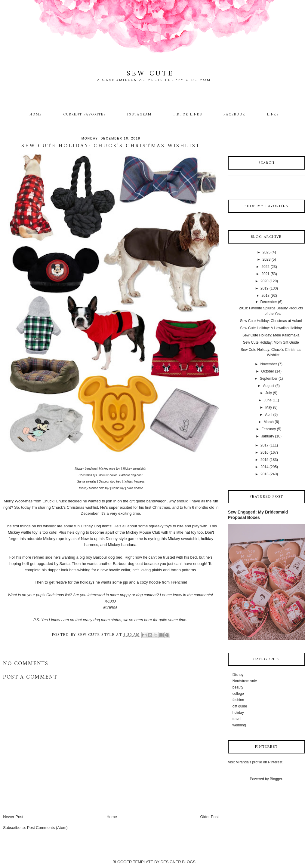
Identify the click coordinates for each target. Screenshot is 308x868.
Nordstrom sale (245, 681)
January (268, 436)
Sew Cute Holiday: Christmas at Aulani (271, 321)
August (269, 386)
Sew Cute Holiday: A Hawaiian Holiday (271, 328)
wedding (239, 725)
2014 (265, 467)
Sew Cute (151, 74)
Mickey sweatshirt (134, 469)
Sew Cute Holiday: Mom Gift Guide (271, 342)
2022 (265, 267)
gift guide (240, 706)
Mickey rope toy (109, 469)
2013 (265, 474)
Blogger (276, 779)
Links (273, 115)
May (269, 407)
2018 (265, 296)
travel (237, 719)
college (238, 694)
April (269, 415)
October (268, 371)
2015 (265, 460)
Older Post (209, 817)
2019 (265, 288)
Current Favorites (85, 115)
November (269, 364)
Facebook (235, 115)
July (269, 393)
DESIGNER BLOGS (178, 862)
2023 (267, 259)
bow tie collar (108, 475)
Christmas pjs (88, 475)
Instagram (139, 115)
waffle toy (118, 488)
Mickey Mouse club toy (94, 488)
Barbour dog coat (131, 475)
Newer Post (13, 817)
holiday (238, 713)
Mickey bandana (86, 469)
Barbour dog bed (110, 482)
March (269, 422)
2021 (265, 274)
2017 (265, 445)
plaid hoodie (135, 488)
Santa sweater (87, 482)
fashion (238, 700)
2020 (265, 281)
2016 (265, 452)
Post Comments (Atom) (47, 828)
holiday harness (134, 482)
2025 (267, 252)
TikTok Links (187, 115)
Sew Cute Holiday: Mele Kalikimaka (271, 335)
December (269, 302)
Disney (238, 675)
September (269, 379)
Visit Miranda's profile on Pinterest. (256, 762)
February (269, 429)
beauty (238, 687)
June (268, 400)
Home (36, 115)
